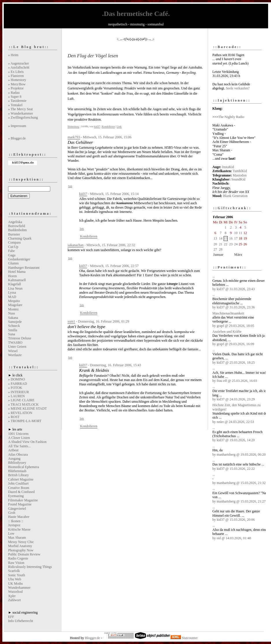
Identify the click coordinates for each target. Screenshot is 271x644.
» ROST (14, 417)
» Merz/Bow (17, 84)
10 (236, 233)
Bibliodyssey (17, 463)
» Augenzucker (18, 63)
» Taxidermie (17, 101)
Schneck (14, 326)
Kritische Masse (19, 529)
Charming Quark (20, 238)
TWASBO (15, 343)
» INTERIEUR (18, 392)
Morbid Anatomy (20, 546)
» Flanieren (16, 76)
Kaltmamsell (17, 280)
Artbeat (13, 450)
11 (241, 233)
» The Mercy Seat (20, 109)
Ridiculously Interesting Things (30, 567)
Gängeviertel (17, 509)
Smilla (13, 330)
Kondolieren (108, 126)
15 (226, 238)
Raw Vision (16, 563)
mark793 (74, 137)
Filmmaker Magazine (23, 500)
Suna (12, 334)
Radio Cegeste (18, 558)
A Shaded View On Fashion (27, 442)
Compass (14, 242)
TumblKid (240, 171)
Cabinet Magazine (21, 479)
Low (11, 533)
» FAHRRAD (17, 384)
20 (215, 244)
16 (231, 238)
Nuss (12, 313)
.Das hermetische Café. (136, 14)
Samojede (15, 322)
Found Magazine (20, 504)
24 (236, 244)
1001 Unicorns (18, 434)
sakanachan (76, 245)
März (238, 255)
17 (236, 238)
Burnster (14, 234)
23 (231, 244)
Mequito (14, 301)
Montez (13, 309)
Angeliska (15, 222)
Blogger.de (92, 638)
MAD (12, 297)
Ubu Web (15, 579)
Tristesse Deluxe (20, 338)
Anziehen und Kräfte (227, 332)
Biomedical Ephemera (24, 467)
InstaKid (228, 167)
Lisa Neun (15, 288)
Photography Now (21, 550)
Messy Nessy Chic (21, 542)
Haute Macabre (19, 517)
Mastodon (240, 175)
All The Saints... (19, 446)
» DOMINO (16, 379)
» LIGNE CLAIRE (21, 400)
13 (215, 238)
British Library (18, 475)
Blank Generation (235, 196)
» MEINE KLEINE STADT (27, 409)
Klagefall (15, 284)
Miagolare (15, 305)
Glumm (13, 263)
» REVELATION (20, 413)
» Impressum (17, 126)
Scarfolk (14, 571)
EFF (11, 617)
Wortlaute (15, 355)
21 (221, 244)
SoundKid (238, 179)
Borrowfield (17, 226)
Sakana (13, 318)
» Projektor (16, 88)
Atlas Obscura (18, 455)
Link (119, 126)
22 (226, 244)
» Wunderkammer (21, 113)
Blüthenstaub (17, 471)
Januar (218, 255)
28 (221, 249)
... (214, 276)
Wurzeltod (15, 592)
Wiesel (13, 351)
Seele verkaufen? (238, 88)
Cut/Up (13, 247)
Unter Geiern (17, 347)
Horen (12, 276)
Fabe (11, 251)
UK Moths (15, 584)
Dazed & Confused (21, 492)
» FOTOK (15, 388)
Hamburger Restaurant (24, 268)
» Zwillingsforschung (23, 117)
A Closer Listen (19, 438)
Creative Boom (19, 488)
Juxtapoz (14, 525)
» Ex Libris (16, 72)
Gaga (12, 255)
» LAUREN (16, 396)
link (70, 186)
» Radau (14, 93)
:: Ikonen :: (16, 521)
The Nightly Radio (231, 117)
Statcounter (190, 638)
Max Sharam (17, 538)
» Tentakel (15, 105)
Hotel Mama (17, 272)
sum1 (71, 321)
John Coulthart (18, 483)
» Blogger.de (17, 138)
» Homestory (17, 80)
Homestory (73, 126)
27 (215, 249)
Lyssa (12, 292)
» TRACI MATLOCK (23, 404)
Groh (12, 513)
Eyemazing (16, 496)
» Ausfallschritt (19, 67)
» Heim (13, 55)
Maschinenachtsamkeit (228, 313)
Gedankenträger (19, 259)
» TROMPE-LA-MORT (25, 421)
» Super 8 (15, 97)
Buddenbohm (17, 230)
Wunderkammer (19, 588)
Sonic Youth (17, 575)
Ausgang (14, 459)
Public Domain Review (24, 554)
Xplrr (12, 596)
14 (221, 238)
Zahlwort (14, 600)
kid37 (97, 126)
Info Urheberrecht (21, 621)
